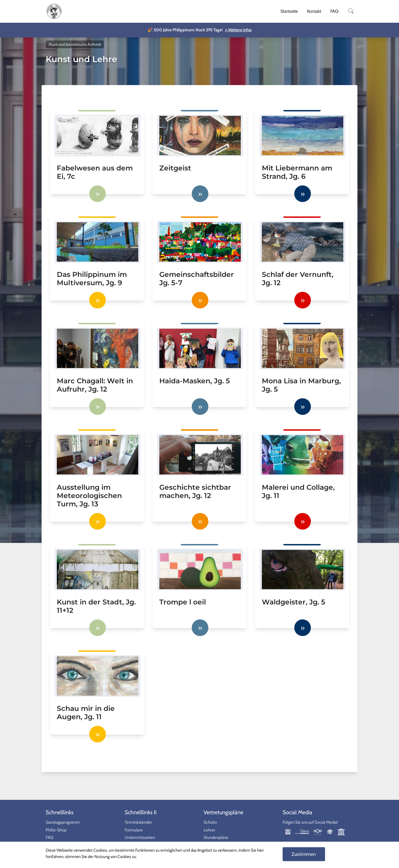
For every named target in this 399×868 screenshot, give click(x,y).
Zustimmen (304, 854)
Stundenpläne (216, 838)
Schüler (210, 822)
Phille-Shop (56, 830)
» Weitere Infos (238, 30)
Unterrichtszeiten (140, 838)
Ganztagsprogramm (63, 822)
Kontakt (314, 11)
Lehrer (209, 830)
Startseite (289, 11)
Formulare (134, 830)
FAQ (334, 11)
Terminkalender (138, 822)
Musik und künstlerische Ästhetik (75, 44)
